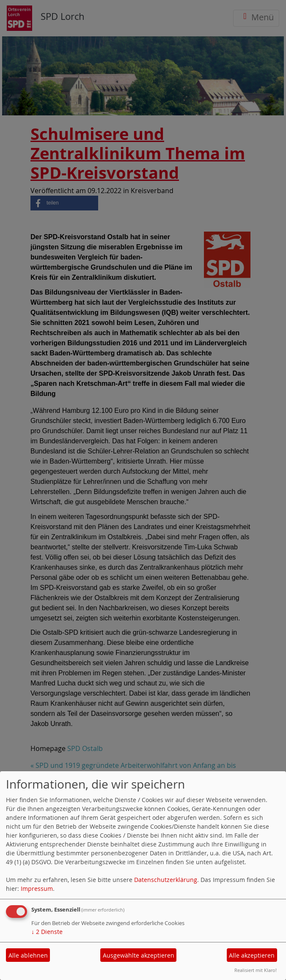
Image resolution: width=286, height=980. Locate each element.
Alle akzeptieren (252, 955)
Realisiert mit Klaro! (256, 970)
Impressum (37, 889)
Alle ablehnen (28, 955)
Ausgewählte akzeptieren (139, 955)
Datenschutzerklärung (166, 880)
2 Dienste (47, 932)
